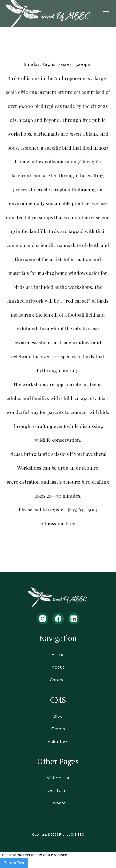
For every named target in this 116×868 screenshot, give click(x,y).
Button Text (14, 863)
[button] (105, 13)
